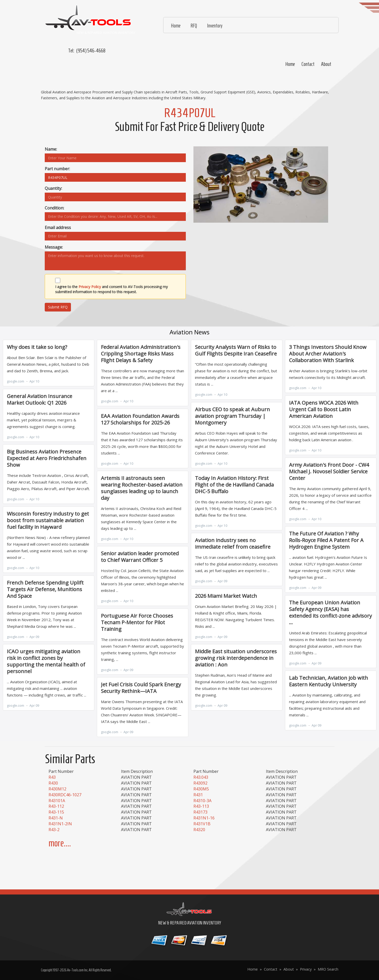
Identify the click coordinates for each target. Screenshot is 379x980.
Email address (58, 228)
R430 (53, 783)
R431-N (56, 818)
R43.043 (201, 777)
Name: (51, 149)
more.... (60, 843)
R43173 (200, 812)
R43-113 (201, 806)
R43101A (57, 801)
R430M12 (57, 789)
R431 (198, 795)
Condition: (54, 208)
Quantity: (53, 188)
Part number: (57, 169)
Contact (308, 64)
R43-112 (56, 806)
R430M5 (201, 789)
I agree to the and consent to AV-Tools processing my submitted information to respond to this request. (111, 289)
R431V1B (202, 824)
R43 (52, 777)
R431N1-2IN (60, 824)
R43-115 (56, 812)
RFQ (194, 26)
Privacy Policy (90, 287)
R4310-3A (202, 801)
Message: (54, 247)
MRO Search (328, 969)
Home (290, 64)
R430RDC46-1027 (65, 795)
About (326, 64)
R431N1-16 (204, 818)
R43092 (200, 783)
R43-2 (54, 830)
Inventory (215, 26)
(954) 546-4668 (91, 51)
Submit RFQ (58, 307)
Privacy (306, 969)
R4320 (199, 830)
